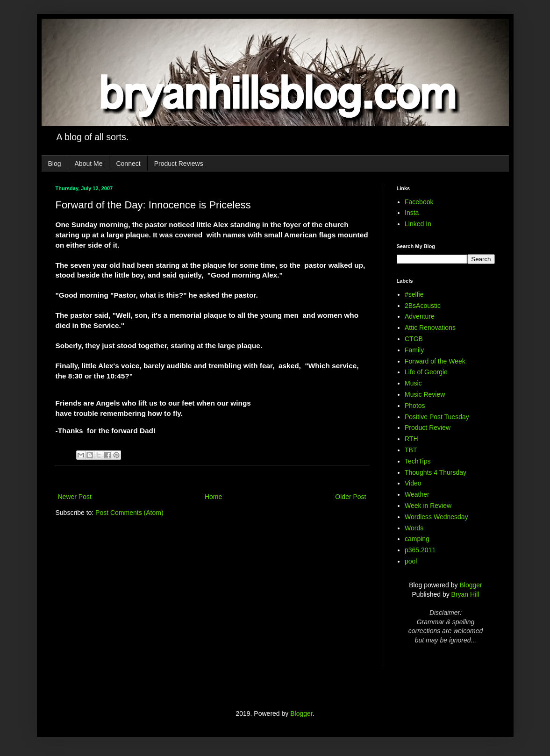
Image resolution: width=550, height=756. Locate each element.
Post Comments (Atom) (129, 513)
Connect (128, 164)
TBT (411, 450)
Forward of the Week (435, 361)
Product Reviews (179, 164)
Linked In (418, 224)
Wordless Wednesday (436, 517)
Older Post (350, 497)
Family (414, 350)
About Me (89, 164)
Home (213, 497)
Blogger (471, 585)
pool (411, 561)
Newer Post (75, 497)
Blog (55, 164)
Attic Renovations (430, 328)
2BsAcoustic (423, 306)
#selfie (414, 294)
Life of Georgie (426, 372)
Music (413, 383)
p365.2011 (420, 550)
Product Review (428, 428)
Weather (417, 494)
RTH (411, 439)
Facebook (419, 202)
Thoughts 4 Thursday (436, 472)
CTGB (414, 339)
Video (413, 483)
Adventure (420, 316)
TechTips (418, 461)
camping (417, 539)
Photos (415, 406)
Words (414, 528)
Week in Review (428, 506)
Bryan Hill (465, 594)
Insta (412, 213)
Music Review (425, 394)
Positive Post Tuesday (437, 417)
